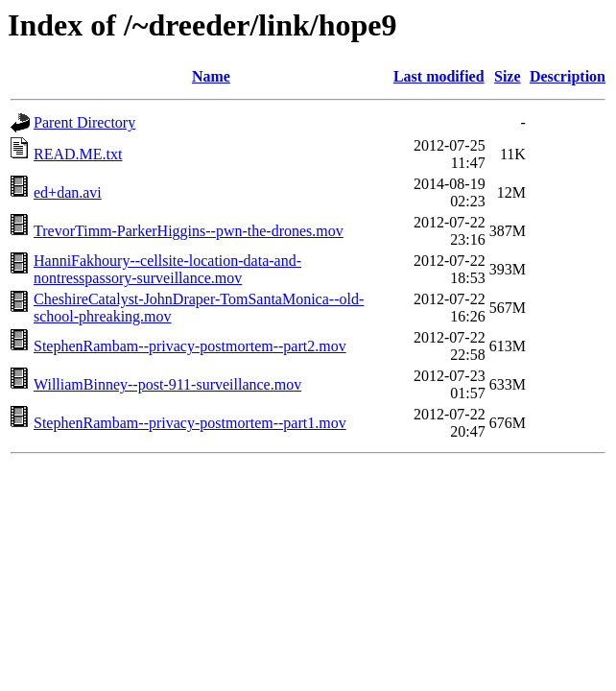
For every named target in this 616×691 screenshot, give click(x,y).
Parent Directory (84, 122)
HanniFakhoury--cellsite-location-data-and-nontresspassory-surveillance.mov (167, 269)
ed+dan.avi (68, 192)
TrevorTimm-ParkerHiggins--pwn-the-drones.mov (189, 231)
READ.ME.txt (78, 154)
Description (568, 76)
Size (508, 76)
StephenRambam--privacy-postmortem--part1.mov (190, 423)
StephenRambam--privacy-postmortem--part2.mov (190, 346)
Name (211, 76)
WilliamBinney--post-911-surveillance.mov (167, 384)
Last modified (439, 76)
